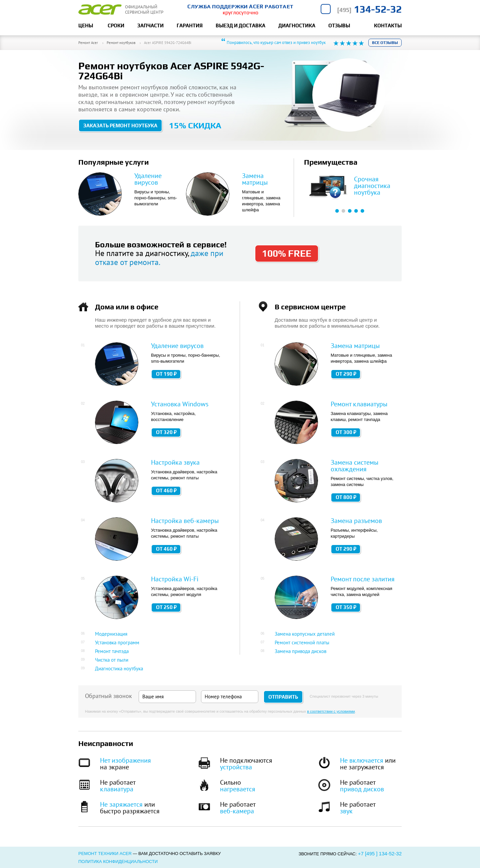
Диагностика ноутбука (119, 668)
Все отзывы (385, 43)
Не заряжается (121, 804)
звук (346, 811)
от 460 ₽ (166, 490)
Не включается (362, 760)
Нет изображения (125, 760)
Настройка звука (175, 462)
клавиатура (117, 789)
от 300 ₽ (346, 432)
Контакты (388, 25)
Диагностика (297, 25)
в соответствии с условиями (331, 711)
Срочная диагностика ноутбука (372, 186)
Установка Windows (180, 404)
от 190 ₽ (166, 374)
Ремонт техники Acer (105, 853)
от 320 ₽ (166, 432)
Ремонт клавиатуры (359, 404)
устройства (236, 767)
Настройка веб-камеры (185, 521)
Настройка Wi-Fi (175, 579)
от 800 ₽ (346, 497)
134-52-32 (369, 9)
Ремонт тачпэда (112, 651)
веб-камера (237, 811)
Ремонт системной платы (302, 642)
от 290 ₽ (346, 374)
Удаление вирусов (148, 179)
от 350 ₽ (346, 607)
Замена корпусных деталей (305, 634)
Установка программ (117, 642)
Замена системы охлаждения (354, 466)
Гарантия (190, 25)
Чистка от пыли (112, 660)
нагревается (238, 789)
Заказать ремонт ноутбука (120, 125)
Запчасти (150, 25)
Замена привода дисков (300, 651)
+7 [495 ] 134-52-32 (380, 853)
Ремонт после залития (363, 579)
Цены (86, 25)
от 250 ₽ (166, 607)
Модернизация (111, 634)
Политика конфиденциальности (118, 861)
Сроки (116, 25)
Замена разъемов (356, 521)
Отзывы (339, 25)
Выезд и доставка (240, 25)
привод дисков (362, 789)
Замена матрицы (255, 179)
